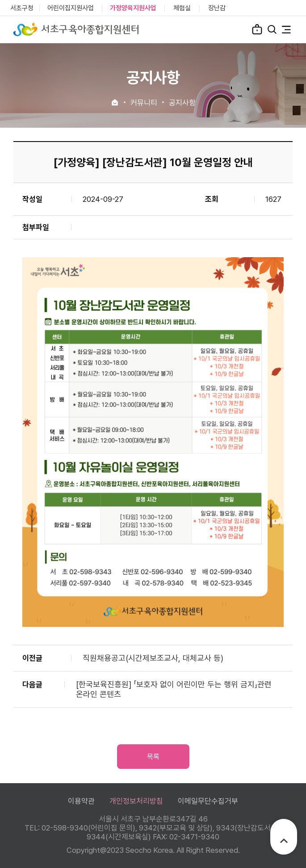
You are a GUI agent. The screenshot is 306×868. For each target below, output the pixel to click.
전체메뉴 (286, 29)
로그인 (257, 29)
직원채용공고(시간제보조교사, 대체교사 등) (153, 658)
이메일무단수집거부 (208, 801)
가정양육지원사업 (133, 8)
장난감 (217, 8)
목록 (153, 757)
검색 (272, 29)
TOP (284, 841)
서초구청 (22, 8)
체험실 (182, 8)
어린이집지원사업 (71, 8)
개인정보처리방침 (136, 801)
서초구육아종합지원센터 (76, 29)
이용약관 (81, 801)
